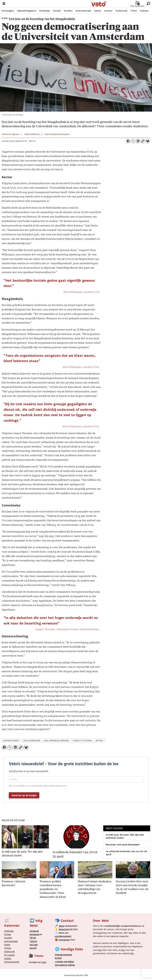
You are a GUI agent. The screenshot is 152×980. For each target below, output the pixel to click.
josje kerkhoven (32, 741)
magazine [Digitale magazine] (64, 955)
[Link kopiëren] (143, 141)
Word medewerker (137, 6)
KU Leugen (9, 955)
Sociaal (57, 11)
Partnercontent (12, 962)
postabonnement (63, 936)
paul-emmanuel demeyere (57, 741)
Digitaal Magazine (27, 11)
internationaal (11, 741)
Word (61, 926)
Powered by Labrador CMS (76, 975)
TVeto (134, 11)
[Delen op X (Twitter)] (133, 141)
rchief (58, 958)
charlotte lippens (82, 741)
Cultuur (108, 11)
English (8, 959)
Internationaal (83, 11)
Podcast (144, 11)
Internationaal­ (11, 941)
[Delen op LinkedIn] (138, 141)
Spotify (33, 948)
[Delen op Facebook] (128, 141)
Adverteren (64, 929)
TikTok (33, 938)
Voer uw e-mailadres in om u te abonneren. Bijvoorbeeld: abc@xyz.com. (38, 786)
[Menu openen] (4, 4)
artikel (100, 741)
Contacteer (64, 940)
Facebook (34, 931)
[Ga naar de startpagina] (99, 4)
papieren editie (66, 965)
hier (100, 950)
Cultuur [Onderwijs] (8, 948)
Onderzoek (121, 11)
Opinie (98, 11)
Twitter (33, 941)
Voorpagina (8, 11)
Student (68, 11)
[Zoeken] (148, 4)
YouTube (34, 945)
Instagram (34, 934)
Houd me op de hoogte (24, 795)
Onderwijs (45, 11)
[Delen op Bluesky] (148, 141)
